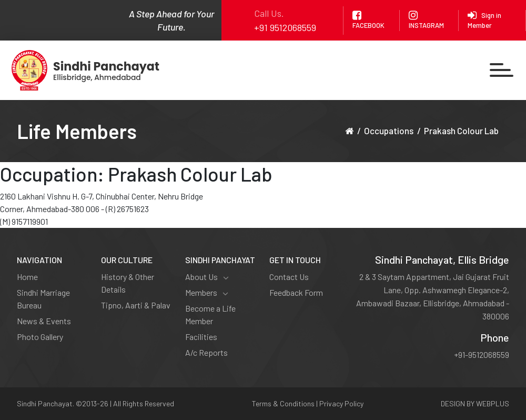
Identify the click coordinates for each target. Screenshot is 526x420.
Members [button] (207, 293)
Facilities (201, 337)
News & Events (44, 321)
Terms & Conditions (283, 403)
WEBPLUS (493, 403)
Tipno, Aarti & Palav (136, 305)
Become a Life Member (210, 314)
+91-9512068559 (482, 354)
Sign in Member (484, 20)
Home (27, 277)
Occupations (389, 131)
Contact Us (289, 277)
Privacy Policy (341, 403)
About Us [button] (207, 277)
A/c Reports (206, 352)
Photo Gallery (40, 337)
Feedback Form (296, 292)
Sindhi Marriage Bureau (43, 299)
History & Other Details (128, 283)
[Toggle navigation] (502, 70)
